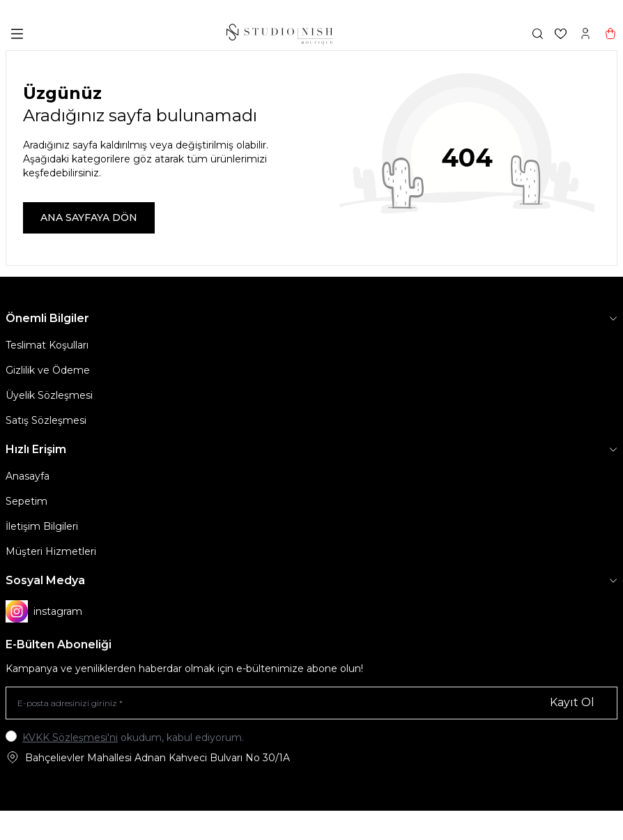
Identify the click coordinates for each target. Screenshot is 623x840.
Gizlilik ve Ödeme (48, 370)
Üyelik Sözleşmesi (49, 395)
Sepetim (26, 501)
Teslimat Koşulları (47, 345)
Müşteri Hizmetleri (51, 551)
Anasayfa (28, 476)
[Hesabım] (585, 33)
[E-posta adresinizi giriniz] (311, 703)
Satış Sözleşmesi (46, 420)
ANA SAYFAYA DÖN (89, 217)
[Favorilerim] (561, 34)
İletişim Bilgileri (42, 526)
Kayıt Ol (572, 702)
